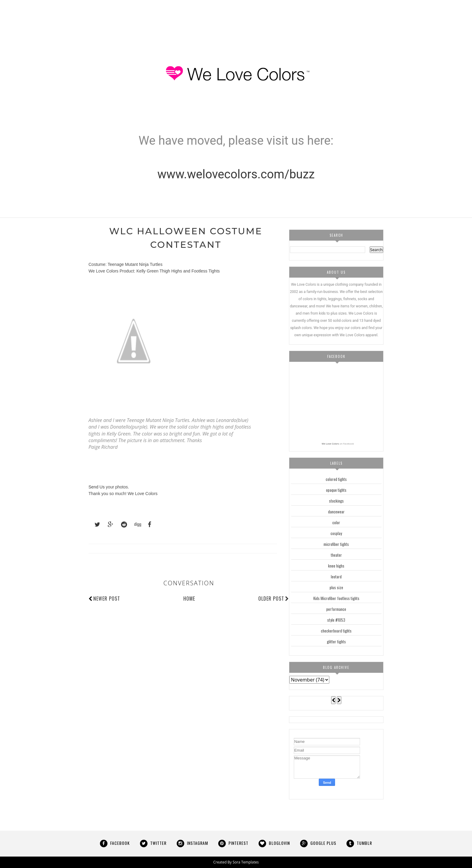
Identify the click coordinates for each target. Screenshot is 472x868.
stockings (336, 501)
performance (336, 609)
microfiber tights (336, 544)
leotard (336, 577)
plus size (336, 587)
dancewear (336, 512)
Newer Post (107, 599)
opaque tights (336, 490)
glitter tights (336, 642)
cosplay (336, 533)
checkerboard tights (336, 631)
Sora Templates (246, 862)
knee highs (336, 566)
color (336, 522)
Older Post (274, 599)
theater (336, 555)
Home (189, 599)
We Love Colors (330, 443)
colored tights (336, 479)
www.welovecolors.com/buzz (236, 174)
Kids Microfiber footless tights (336, 598)
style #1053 (336, 620)
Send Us (97, 487)
